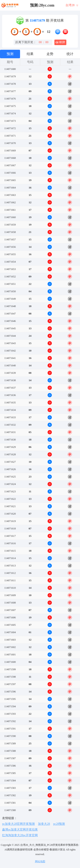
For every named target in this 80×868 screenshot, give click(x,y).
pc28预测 (59, 824)
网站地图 (40, 861)
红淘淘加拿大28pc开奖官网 (20, 835)
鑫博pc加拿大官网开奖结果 (20, 830)
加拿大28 (44, 824)
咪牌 (60, 42)
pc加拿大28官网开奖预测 (18, 824)
